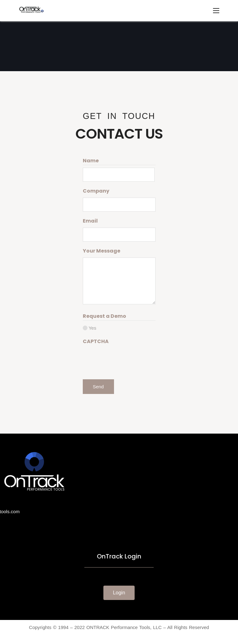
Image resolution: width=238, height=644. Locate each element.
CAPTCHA (96, 341)
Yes (92, 328)
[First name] (119, 175)
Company (96, 191)
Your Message (102, 251)
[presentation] (130, 360)
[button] (119, 593)
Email (90, 221)
